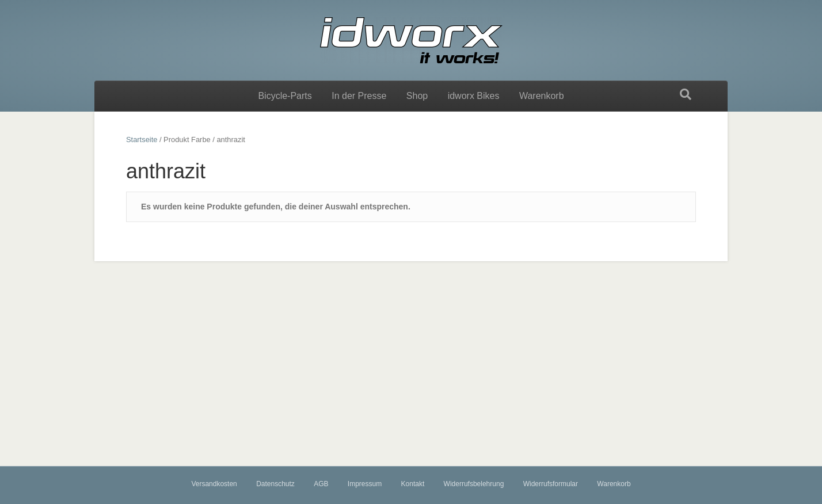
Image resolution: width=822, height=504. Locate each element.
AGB (321, 484)
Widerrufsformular (551, 484)
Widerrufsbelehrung (474, 484)
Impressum (365, 484)
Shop (417, 96)
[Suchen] (686, 94)
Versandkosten (214, 484)
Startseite (142, 140)
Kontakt (413, 484)
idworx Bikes (474, 96)
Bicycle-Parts (285, 96)
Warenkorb (542, 96)
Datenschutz (275, 484)
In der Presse (359, 96)
